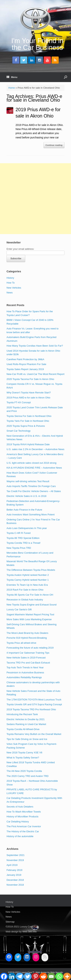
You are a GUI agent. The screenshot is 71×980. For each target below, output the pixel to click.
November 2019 (15, 860)
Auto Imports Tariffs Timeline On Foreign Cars (31, 486)
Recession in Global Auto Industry (25, 600)
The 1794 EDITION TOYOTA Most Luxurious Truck (34, 700)
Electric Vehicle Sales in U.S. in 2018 (26, 496)
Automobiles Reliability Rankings (24, 677)
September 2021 (16, 855)
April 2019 (12, 865)
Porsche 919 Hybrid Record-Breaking (27, 638)
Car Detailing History (18, 822)
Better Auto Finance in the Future (24, 510)
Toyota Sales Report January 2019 (25, 369)
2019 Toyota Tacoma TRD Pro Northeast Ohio (31, 709)
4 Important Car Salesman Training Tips (28, 653)
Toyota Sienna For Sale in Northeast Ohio (29, 416)
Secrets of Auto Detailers (20, 807)
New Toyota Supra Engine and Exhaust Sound (31, 605)
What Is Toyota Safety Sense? (23, 758)
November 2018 (15, 885)
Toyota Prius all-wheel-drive (21, 643)
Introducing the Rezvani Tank (22, 714)
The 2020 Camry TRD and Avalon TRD (28, 776)
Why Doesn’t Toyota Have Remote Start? (29, 393)
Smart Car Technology (18, 431)
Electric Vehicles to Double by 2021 (26, 719)
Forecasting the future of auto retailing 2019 (30, 648)
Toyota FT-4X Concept (19, 402)
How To (11, 283)
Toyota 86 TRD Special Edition (23, 538)
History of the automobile (20, 836)
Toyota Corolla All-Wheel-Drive (23, 729)
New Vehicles (14, 288)
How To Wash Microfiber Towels (24, 812)
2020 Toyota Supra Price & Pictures (26, 426)
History (10, 278)
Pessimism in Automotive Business (25, 673)
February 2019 (14, 870)
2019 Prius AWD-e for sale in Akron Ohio (28, 398)
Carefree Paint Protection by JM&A (25, 359)
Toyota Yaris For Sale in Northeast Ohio (28, 421)
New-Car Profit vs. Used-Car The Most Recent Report (35, 374)
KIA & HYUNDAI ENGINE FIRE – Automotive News (34, 468)
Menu (12, 77)
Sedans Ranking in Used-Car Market (26, 724)
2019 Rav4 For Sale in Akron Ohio (25, 590)
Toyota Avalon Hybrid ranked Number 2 (28, 575)
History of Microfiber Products (23, 817)
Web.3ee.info (29, 932)
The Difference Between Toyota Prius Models (31, 570)
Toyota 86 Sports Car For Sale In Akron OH (30, 595)
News (10, 293)
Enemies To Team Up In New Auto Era (27, 585)
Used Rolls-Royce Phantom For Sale (26, 364)
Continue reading (54, 145)
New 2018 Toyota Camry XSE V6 (24, 753)
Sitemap (10, 922)
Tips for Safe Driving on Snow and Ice (27, 739)
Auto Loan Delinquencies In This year (27, 528)
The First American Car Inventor (24, 826)
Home (12, 88)
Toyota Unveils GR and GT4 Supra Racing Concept (34, 704)
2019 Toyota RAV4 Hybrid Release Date (28, 444)
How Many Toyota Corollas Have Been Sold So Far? (35, 346)
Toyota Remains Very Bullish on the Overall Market (34, 734)
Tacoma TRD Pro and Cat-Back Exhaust (28, 663)
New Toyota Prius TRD (19, 548)
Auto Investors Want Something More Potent (31, 515)
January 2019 (14, 875)
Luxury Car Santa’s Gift (19, 609)
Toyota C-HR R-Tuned (18, 533)
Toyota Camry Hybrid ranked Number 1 (28, 580)
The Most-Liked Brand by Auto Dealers (27, 633)
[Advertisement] (35, 199)
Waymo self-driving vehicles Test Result (28, 481)
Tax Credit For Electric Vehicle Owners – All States (34, 491)
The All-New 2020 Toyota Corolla (24, 771)
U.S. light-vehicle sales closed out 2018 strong (31, 463)
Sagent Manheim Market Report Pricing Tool (30, 615)
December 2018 (15, 880)
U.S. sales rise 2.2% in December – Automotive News (35, 449)
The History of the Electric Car (23, 831)
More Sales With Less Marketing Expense (29, 619)
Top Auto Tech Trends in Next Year (25, 667)
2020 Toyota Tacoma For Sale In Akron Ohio (30, 379)
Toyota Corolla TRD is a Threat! (24, 543)
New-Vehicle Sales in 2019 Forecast (26, 658)
